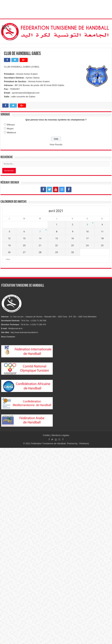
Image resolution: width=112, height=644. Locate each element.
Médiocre (11, 133)
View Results (56, 145)
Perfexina (84, 443)
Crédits (47, 435)
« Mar (8, 259)
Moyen (10, 129)
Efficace (11, 125)
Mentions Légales (60, 435)
